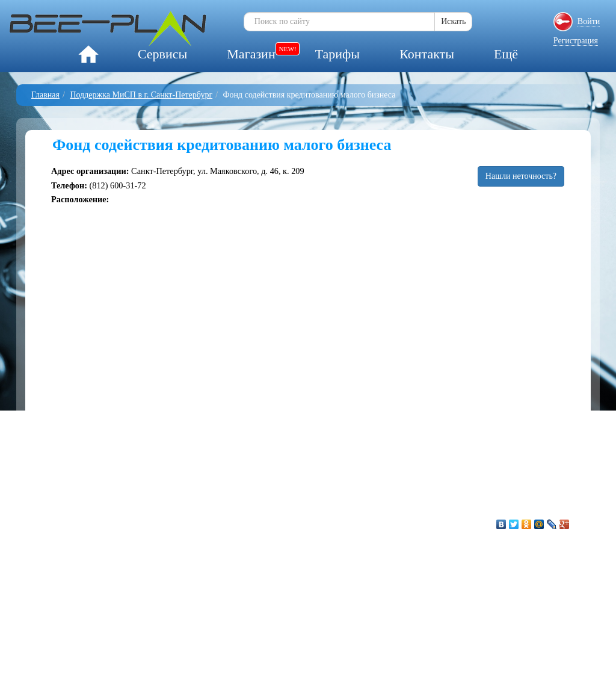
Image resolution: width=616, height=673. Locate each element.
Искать (453, 21)
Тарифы (337, 54)
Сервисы (162, 54)
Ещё (506, 54)
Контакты (427, 54)
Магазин (251, 54)
